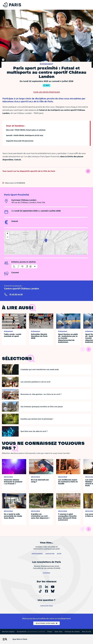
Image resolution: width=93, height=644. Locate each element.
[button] (46, 241)
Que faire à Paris (20, 639)
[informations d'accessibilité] (24, 266)
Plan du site (87, 632)
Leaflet (68, 254)
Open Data (58, 632)
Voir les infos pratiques (47, 92)
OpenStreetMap (79, 254)
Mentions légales (8, 632)
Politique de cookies (72, 632)
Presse (50, 632)
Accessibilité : (31, 632)
